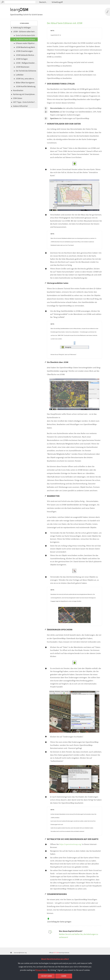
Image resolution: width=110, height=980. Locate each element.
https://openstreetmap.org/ (70, 858)
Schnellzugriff (57, 2)
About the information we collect (55, 959)
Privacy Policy (41, 970)
